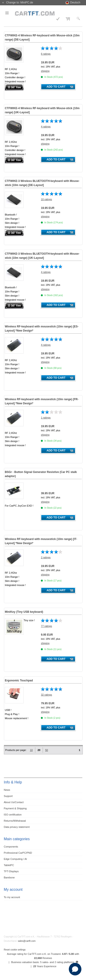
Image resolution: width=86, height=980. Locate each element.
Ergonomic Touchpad (19, 680)
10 (31, 750)
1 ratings (46, 418)
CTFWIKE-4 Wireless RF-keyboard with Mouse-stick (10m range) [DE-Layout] (42, 38)
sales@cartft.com (27, 941)
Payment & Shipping (15, 808)
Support (8, 796)
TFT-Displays (11, 871)
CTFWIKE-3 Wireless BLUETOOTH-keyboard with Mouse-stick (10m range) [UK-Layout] (42, 256)
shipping (45, 71)
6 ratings (46, 54)
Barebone (9, 877)
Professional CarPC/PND (18, 853)
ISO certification (13, 815)
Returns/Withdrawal (15, 821)
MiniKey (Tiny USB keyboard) (24, 612)
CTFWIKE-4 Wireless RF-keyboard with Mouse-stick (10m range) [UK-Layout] (42, 110)
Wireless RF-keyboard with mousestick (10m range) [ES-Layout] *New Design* (42, 329)
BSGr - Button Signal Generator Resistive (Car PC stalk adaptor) (41, 474)
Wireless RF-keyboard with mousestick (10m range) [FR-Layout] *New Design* (42, 401)
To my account (12, 897)
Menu (10, 13)
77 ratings (46, 626)
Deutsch (75, 3)
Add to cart (56, 87)
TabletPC (9, 865)
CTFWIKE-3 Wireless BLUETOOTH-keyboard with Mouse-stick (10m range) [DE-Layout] (42, 183)
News (7, 790)
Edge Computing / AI (15, 859)
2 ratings (46, 557)
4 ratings (46, 127)
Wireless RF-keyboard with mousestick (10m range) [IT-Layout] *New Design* (41, 541)
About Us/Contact (14, 802)
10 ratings (46, 199)
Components (11, 847)
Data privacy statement (17, 827)
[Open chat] (75, 969)
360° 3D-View (14, 87)
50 (47, 750)
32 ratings (46, 695)
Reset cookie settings (15, 950)
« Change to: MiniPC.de (18, 3)
